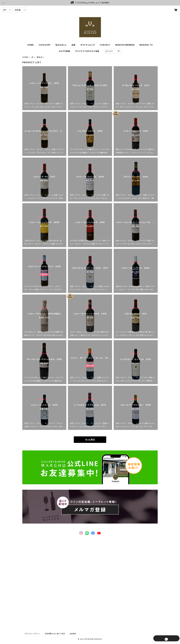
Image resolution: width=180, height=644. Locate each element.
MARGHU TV (146, 45)
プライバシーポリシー (32, 634)
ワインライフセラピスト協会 (87, 51)
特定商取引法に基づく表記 (55, 634)
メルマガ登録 (64, 51)
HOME (31, 45)
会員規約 (73, 634)
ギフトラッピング (88, 45)
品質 (73, 45)
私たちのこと (61, 45)
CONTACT (105, 45)
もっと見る (90, 440)
